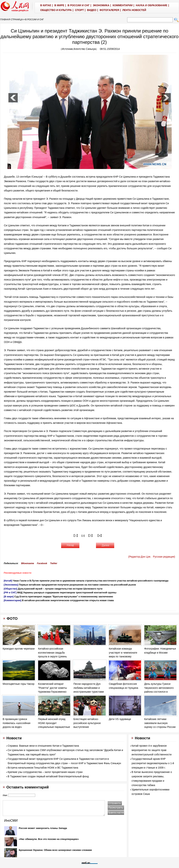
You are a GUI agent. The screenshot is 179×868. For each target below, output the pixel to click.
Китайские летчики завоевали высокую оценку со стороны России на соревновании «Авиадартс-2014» (160, 727)
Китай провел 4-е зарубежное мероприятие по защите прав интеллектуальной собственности (152, 750)
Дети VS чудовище (120, 719)
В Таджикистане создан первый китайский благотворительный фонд (48, 776)
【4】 (100, 536)
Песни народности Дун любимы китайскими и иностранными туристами (89, 688)
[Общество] (11, 589)
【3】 (91, 536)
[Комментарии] (13, 600)
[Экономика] (11, 585)
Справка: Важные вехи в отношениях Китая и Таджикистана (43, 746)
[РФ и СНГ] (10, 593)
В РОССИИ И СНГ (34, 20)
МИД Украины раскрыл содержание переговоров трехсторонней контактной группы (67, 593)
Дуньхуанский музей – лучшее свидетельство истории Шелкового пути (60, 589)
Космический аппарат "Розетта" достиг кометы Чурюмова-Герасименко (53, 688)
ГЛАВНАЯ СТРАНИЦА (11, 20)
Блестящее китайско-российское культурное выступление (87, 723)
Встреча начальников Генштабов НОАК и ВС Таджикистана (43, 768)
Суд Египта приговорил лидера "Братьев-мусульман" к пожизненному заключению (64, 597)
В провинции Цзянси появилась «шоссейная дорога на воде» (17, 723)
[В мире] (9, 597)
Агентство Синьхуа (85, 49)
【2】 (83, 536)
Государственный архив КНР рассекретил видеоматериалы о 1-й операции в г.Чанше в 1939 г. (153, 763)
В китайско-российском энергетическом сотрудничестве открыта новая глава (68, 600)
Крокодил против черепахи (19, 649)
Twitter (54, 563)
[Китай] (8, 581)
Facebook (42, 563)
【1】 (76, 536)
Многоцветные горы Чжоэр (19, 684)
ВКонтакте (28, 563)
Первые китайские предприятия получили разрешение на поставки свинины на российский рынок (77, 585)
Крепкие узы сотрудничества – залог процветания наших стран (45, 772)
